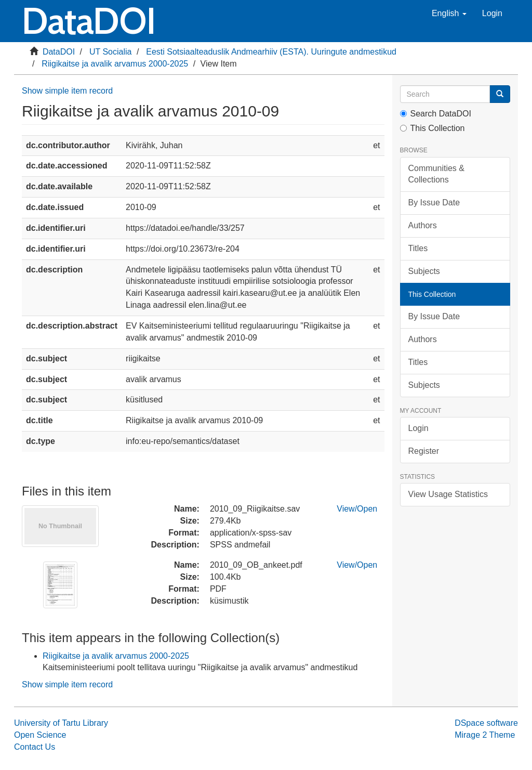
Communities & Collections (436, 174)
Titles (418, 248)
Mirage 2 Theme (485, 735)
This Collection (433, 128)
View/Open (357, 509)
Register (424, 451)
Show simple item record (67, 91)
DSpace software (486, 723)
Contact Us (35, 747)
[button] (449, 14)
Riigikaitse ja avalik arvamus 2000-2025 (115, 64)
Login (418, 428)
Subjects (424, 271)
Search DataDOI (436, 114)
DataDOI (59, 52)
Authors (423, 225)
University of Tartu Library (61, 723)
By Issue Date (434, 203)
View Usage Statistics (448, 494)
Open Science (40, 735)
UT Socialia (111, 52)
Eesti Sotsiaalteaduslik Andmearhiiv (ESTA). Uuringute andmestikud (271, 52)
